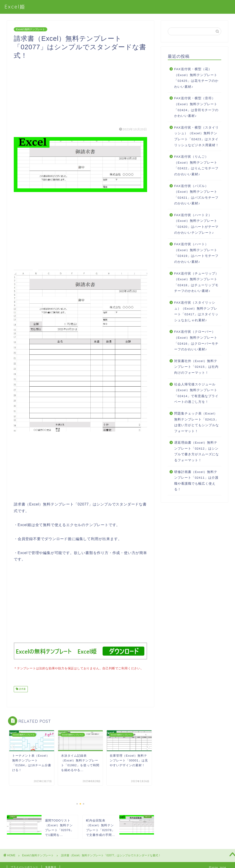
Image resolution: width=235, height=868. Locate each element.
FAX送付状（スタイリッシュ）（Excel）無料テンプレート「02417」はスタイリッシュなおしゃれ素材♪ (196, 311)
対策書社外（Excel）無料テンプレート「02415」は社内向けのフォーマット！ (196, 367)
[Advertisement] (80, 92)
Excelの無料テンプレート (31, 29)
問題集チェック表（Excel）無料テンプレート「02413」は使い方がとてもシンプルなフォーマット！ (197, 422)
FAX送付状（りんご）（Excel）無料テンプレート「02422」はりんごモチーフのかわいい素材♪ (196, 165)
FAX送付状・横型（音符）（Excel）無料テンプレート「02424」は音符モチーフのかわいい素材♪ (196, 107)
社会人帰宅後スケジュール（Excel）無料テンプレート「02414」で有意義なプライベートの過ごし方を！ (196, 393)
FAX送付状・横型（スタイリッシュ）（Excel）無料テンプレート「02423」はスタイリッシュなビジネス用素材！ (197, 136)
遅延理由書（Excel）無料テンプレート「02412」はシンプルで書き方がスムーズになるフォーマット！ (197, 451)
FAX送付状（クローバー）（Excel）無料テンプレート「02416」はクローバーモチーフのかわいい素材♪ (196, 341)
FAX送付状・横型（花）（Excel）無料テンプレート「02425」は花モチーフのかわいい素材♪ (196, 78)
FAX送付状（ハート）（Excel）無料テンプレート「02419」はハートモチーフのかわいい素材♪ (196, 253)
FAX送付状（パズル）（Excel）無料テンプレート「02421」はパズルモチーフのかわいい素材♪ (196, 195)
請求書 (22, 689)
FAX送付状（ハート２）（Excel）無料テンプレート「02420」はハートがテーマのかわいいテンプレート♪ (196, 224)
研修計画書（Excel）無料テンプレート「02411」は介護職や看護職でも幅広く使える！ (196, 481)
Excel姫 (15, 7)
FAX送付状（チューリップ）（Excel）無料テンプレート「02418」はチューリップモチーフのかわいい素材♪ (196, 282)
